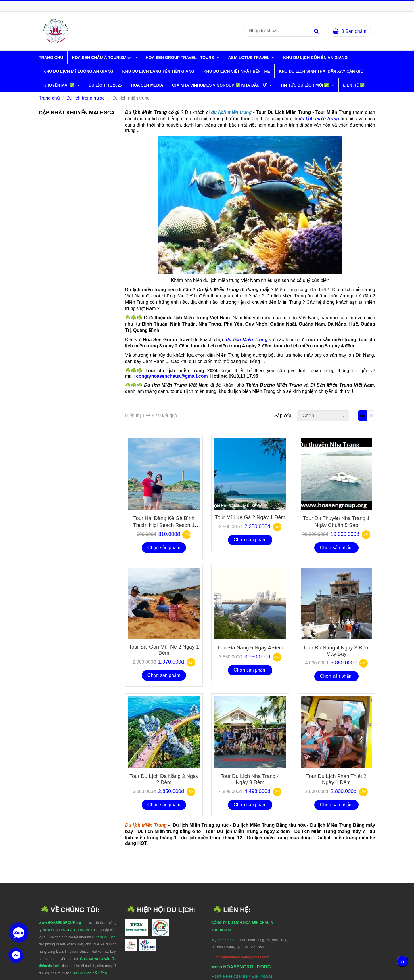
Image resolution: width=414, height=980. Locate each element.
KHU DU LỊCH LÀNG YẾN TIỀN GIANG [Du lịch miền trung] (158, 71)
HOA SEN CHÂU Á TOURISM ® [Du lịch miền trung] (102, 58)
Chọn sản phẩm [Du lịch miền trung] (164, 548)
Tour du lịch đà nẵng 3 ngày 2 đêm (164, 779)
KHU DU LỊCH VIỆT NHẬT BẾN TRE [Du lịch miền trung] (236, 71)
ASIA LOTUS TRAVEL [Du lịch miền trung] (249, 58)
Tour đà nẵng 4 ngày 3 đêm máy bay (336, 651)
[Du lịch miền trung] (56, 31)
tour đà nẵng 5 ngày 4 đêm (250, 648)
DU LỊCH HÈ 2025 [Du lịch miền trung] (105, 85)
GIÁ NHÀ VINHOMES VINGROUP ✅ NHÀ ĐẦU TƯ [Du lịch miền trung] (220, 85)
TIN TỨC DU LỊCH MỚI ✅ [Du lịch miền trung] (305, 85)
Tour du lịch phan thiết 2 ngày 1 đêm (337, 779)
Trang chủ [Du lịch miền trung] (51, 58)
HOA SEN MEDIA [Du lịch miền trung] (147, 85)
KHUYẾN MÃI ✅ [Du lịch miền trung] (60, 85)
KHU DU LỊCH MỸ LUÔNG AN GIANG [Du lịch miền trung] (78, 71)
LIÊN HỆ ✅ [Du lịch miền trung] (354, 85)
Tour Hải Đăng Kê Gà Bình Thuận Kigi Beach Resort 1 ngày (164, 525)
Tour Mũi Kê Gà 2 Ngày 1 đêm (250, 517)
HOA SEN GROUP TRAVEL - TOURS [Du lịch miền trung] (181, 58)
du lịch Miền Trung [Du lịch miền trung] (247, 340)
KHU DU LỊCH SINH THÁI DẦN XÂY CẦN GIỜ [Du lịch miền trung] (321, 71)
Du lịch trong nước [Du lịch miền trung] (86, 98)
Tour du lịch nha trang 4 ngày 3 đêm (250, 779)
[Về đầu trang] (402, 961)
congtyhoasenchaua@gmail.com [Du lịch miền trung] (172, 376)
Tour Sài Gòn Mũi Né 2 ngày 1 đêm (164, 650)
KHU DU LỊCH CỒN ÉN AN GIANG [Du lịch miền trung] (315, 58)
